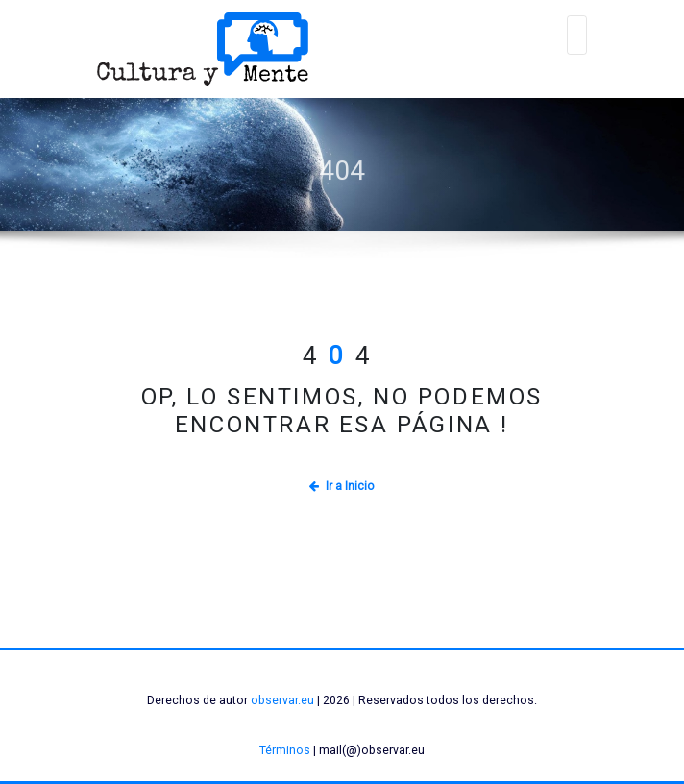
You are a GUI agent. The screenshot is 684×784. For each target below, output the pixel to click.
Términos (285, 750)
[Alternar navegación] (577, 35)
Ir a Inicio (342, 486)
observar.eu (282, 700)
